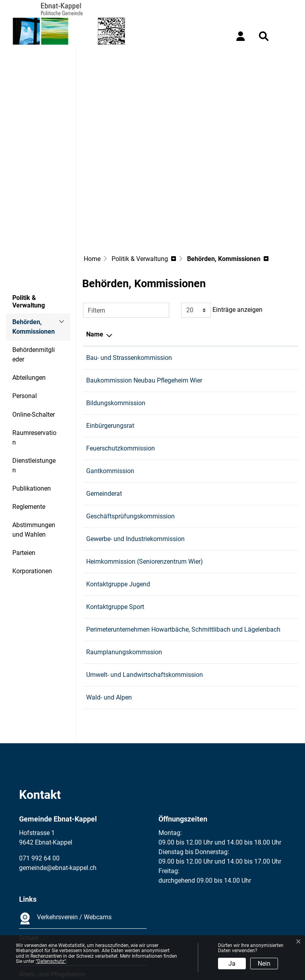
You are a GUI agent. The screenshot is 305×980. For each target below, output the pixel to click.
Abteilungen (29, 306)
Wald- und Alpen (109, 626)
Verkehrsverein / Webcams (65, 847)
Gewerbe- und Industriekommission (135, 467)
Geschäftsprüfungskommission (130, 445)
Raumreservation (34, 366)
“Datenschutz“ (51, 961)
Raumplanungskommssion (124, 581)
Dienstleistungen (34, 394)
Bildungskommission (116, 331)
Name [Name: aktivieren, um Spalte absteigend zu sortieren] (95, 263)
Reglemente (29, 435)
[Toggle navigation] (287, 36)
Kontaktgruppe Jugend (118, 513)
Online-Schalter (34, 343)
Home (92, 187)
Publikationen (32, 417)
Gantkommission (110, 399)
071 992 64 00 (39, 787)
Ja (232, 964)
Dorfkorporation (41, 884)
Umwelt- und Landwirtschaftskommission (145, 603)
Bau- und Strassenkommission (129, 286)
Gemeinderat (104, 422)
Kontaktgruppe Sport (115, 535)
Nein (264, 964)
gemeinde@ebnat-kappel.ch (58, 796)
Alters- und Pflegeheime (52, 903)
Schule (29, 866)
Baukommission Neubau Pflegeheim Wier (144, 309)
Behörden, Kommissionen (34, 258)
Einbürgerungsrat (110, 354)
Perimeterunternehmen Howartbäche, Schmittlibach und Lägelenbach (183, 558)
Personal (25, 324)
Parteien (24, 481)
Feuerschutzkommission (121, 377)
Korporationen (32, 500)
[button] (265, 36)
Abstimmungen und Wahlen (34, 458)
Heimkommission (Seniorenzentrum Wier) (145, 490)
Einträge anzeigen (222, 239)
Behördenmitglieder (34, 283)
